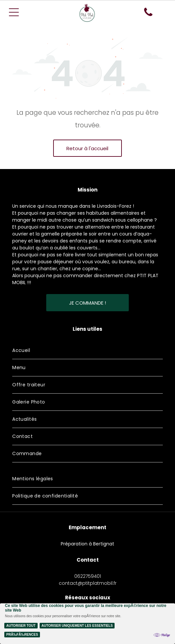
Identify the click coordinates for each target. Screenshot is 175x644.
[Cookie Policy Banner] (87, 624)
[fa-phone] (148, 16)
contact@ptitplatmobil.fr (88, 583)
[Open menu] (14, 12)
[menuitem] (87, 351)
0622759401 (88, 576)
